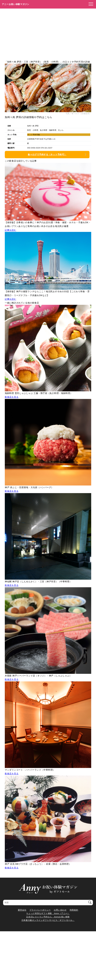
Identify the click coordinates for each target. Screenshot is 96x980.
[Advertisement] (48, 32)
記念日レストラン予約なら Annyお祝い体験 (48, 917)
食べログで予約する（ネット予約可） (47, 154)
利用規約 (74, 910)
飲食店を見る (12, 397)
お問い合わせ (60, 910)
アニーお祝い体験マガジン (16, 4)
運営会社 (22, 910)
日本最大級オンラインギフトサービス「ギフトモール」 (48, 920)
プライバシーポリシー (40, 910)
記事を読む (11, 230)
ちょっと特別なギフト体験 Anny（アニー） (48, 913)
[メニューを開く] (90, 4)
